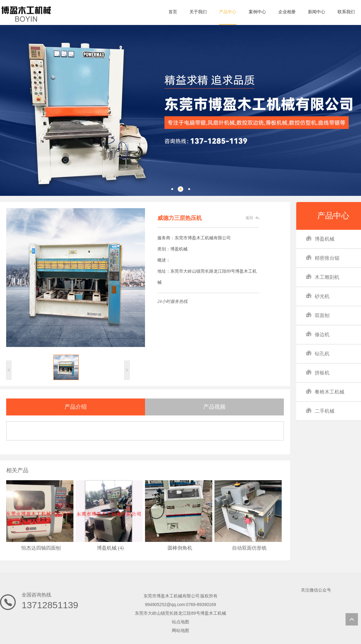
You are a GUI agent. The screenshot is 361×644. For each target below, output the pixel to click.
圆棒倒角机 (180, 548)
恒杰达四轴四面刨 (41, 548)
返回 (249, 218)
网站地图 (180, 630)
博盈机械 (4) (110, 548)
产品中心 (333, 216)
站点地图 (180, 622)
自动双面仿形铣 (249, 548)
